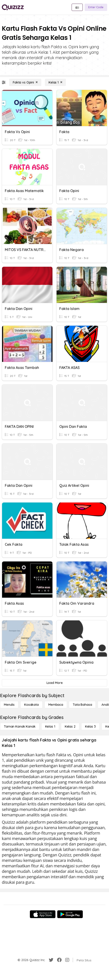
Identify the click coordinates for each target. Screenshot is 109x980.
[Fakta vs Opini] (25, 82)
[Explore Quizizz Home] (13, 7)
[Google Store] (70, 914)
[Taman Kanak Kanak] (20, 726)
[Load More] (54, 683)
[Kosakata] (31, 705)
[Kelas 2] (70, 726)
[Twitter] (51, 960)
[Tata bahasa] (82, 705)
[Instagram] (67, 960)
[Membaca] (56, 705)
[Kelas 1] (55, 82)
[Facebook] (59, 960)
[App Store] (43, 914)
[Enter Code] (96, 7)
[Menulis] (9, 705)
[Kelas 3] (90, 726)
